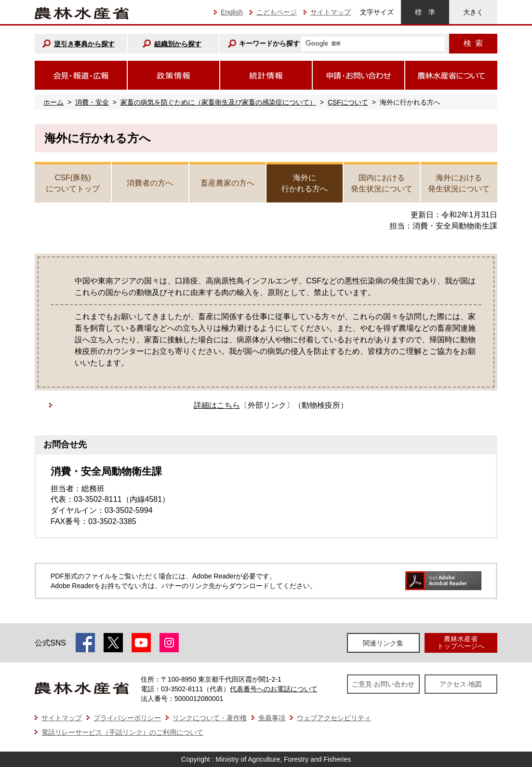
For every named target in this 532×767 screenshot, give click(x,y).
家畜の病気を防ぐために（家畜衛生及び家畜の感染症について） (218, 102)
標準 (425, 12)
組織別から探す (178, 44)
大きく (473, 12)
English (232, 12)
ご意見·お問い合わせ (383, 684)
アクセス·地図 (461, 684)
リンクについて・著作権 (210, 718)
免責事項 (272, 718)
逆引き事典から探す (84, 44)
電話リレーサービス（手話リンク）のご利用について (122, 732)
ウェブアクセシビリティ (334, 718)
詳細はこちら (217, 405)
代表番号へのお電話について (274, 689)
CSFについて (348, 102)
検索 (473, 43)
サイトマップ (331, 12)
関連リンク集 (383, 643)
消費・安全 (92, 102)
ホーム (53, 102)
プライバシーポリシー (127, 718)
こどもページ (277, 12)
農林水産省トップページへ (461, 642)
